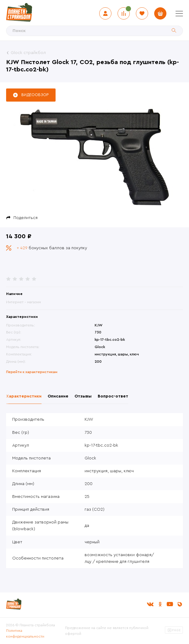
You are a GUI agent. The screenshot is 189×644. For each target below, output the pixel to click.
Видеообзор (35, 95)
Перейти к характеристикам (32, 372)
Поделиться (25, 218)
